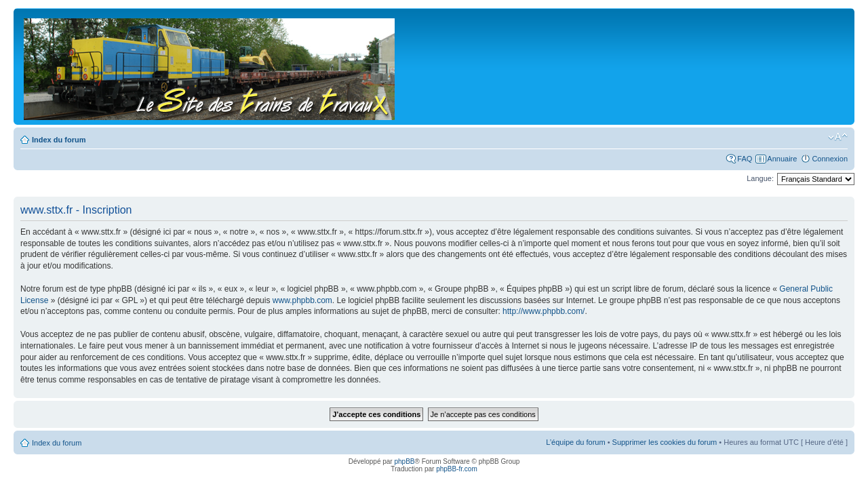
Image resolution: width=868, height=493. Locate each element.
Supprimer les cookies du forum (665, 442)
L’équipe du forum (575, 442)
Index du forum (59, 140)
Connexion (830, 159)
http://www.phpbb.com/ (544, 311)
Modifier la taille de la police (838, 137)
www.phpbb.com (302, 300)
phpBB (404, 461)
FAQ (745, 159)
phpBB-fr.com (457, 469)
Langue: (760, 178)
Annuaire (782, 159)
